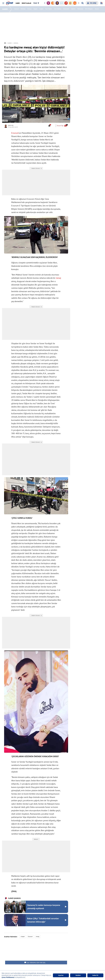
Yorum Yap (62, 125)
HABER (5, 9)
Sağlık (42, 9)
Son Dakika (58, 9)
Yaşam (36, 9)
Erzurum (15, 133)
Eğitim (74, 9)
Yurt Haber (49, 9)
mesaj (58, 278)
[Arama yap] (82, 3)
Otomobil (66, 9)
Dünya (30, 9)
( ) (36, 963)
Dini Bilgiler (89, 9)
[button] (3, 3)
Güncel (17, 9)
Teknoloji (81, 9)
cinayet (23, 937)
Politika (23, 9)
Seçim (97, 9)
